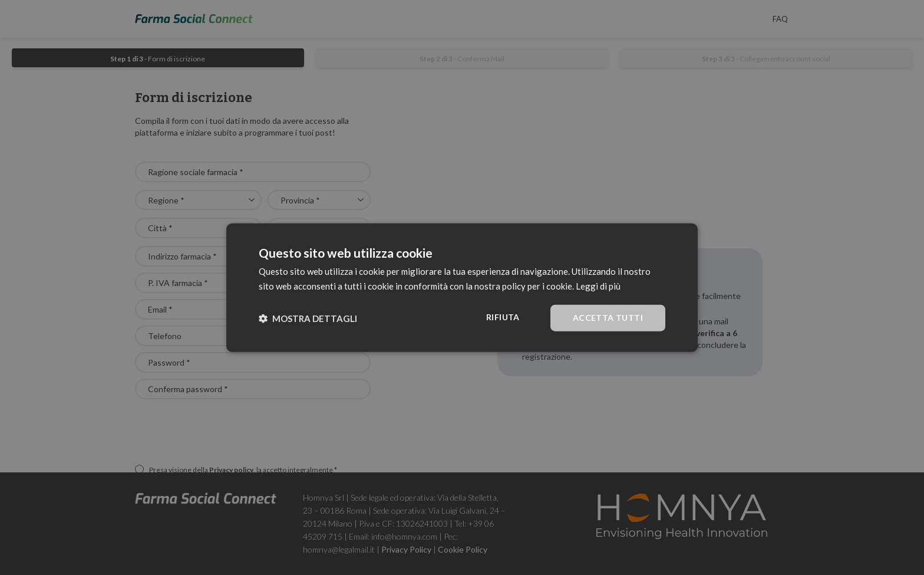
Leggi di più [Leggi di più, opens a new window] (598, 285)
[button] (308, 318)
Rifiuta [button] (503, 317)
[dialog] (462, 287)
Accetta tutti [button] (608, 318)
